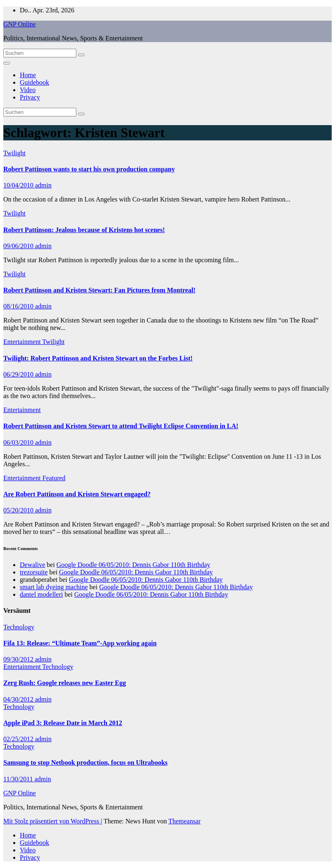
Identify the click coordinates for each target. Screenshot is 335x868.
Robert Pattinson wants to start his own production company (89, 169)
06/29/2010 (19, 374)
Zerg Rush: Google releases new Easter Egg (65, 683)
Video (28, 90)
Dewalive (32, 565)
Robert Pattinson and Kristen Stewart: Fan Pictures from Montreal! (99, 290)
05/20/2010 (19, 510)
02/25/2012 (19, 739)
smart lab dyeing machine (54, 587)
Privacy (30, 97)
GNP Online (20, 24)
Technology (19, 627)
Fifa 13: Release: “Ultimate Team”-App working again (80, 643)
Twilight (14, 153)
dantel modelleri (41, 594)
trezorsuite (34, 572)
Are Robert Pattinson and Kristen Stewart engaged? (77, 494)
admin (43, 185)
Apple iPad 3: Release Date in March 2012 (63, 723)
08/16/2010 (19, 306)
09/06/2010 (19, 246)
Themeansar (184, 821)
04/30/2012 (19, 699)
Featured (54, 478)
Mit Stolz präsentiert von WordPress (52, 821)
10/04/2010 (19, 185)
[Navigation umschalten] (7, 63)
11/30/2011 (19, 779)
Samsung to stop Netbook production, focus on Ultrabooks (85, 762)
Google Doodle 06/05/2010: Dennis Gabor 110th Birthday (133, 565)
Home (28, 75)
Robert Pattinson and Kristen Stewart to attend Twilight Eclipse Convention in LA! (121, 426)
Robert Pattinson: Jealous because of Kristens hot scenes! (84, 230)
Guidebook (34, 82)
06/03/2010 (19, 442)
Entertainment (23, 342)
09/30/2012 (19, 659)
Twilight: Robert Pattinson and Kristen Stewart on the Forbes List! (98, 358)
